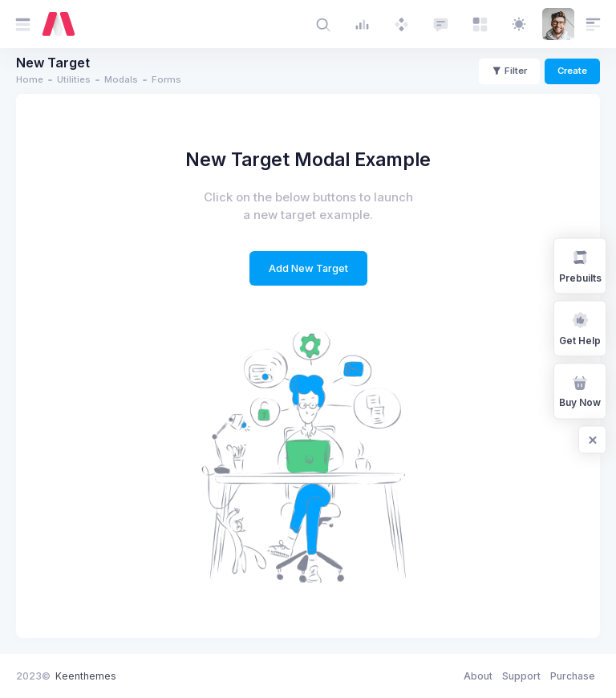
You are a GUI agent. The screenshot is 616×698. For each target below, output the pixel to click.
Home (30, 79)
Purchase (573, 676)
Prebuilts (580, 266)
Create (572, 71)
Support (521, 676)
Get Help (580, 328)
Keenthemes (86, 676)
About (478, 676)
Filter (509, 71)
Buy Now (580, 390)
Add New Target (308, 268)
